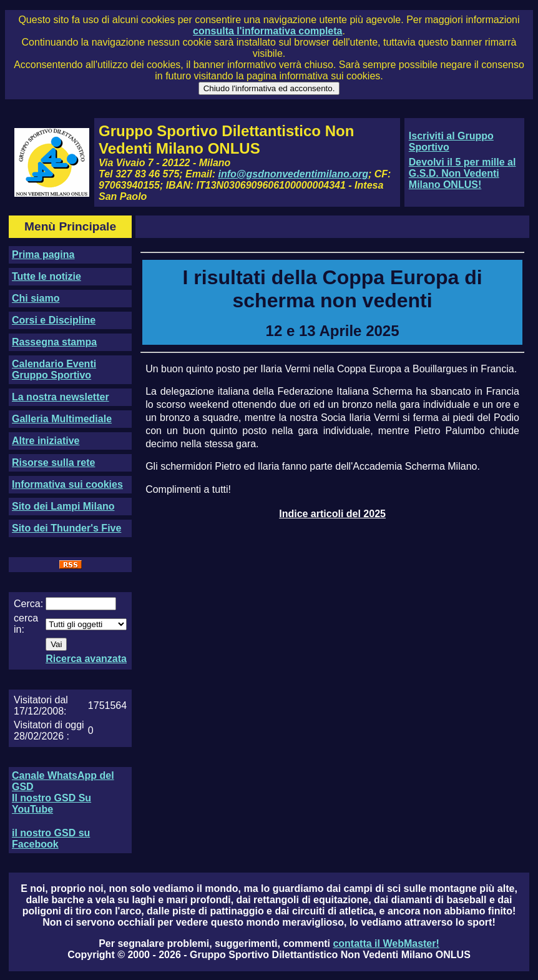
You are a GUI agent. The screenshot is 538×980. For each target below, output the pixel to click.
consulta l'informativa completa (267, 31)
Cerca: (28, 604)
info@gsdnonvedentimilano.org (293, 174)
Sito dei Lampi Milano (63, 506)
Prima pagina (43, 255)
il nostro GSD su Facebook (51, 839)
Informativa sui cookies (67, 484)
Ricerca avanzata (86, 659)
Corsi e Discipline (54, 320)
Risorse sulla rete (53, 463)
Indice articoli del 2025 (332, 514)
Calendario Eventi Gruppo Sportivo (54, 369)
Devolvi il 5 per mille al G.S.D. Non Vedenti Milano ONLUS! (462, 173)
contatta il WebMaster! (386, 943)
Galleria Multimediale (62, 419)
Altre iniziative (46, 441)
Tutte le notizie (46, 276)
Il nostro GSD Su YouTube (51, 804)
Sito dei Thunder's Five (66, 528)
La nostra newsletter (61, 397)
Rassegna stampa (54, 342)
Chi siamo (36, 298)
